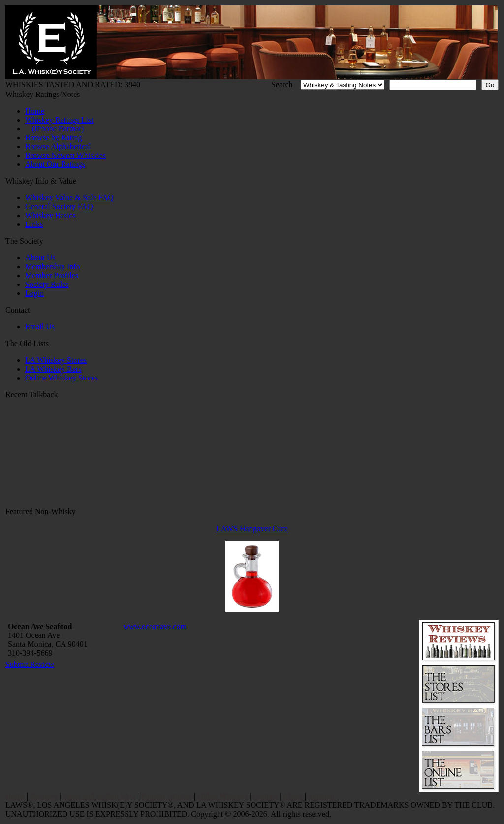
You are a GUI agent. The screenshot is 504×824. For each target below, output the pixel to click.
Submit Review (30, 664)
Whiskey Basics (50, 215)
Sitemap (321, 796)
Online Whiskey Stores (62, 378)
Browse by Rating (54, 138)
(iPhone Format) (58, 129)
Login (34, 293)
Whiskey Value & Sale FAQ (69, 198)
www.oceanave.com (155, 626)
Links (34, 224)
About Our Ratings (55, 164)
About (293, 796)
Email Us (40, 327)
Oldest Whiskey (222, 796)
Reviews (44, 796)
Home (35, 111)
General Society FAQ (59, 206)
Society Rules (47, 284)
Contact (266, 796)
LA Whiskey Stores (56, 360)
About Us (40, 258)
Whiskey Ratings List (59, 120)
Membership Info (53, 267)
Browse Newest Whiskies (65, 155)
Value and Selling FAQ (99, 796)
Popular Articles (166, 796)
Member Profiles (52, 275)
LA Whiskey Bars (53, 369)
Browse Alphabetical (58, 146)
